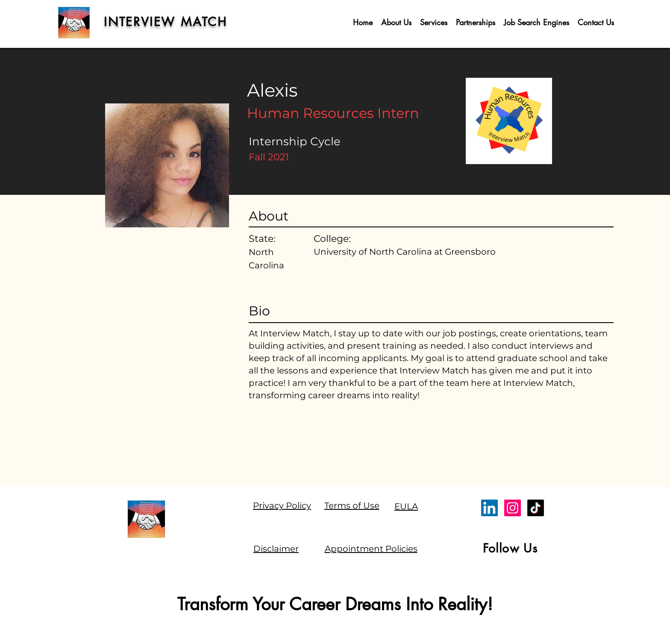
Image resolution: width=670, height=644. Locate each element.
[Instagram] (513, 508)
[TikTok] (536, 508)
